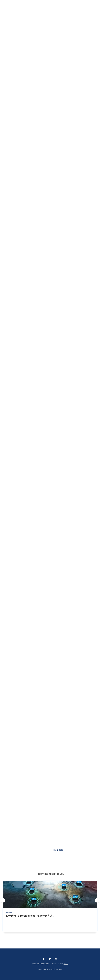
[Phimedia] (43, 851)
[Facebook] (44, 959)
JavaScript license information (50, 969)
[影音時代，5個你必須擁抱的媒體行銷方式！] (50, 923)
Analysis (9, 912)
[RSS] (56, 959)
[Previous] (2, 900)
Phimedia (58, 850)
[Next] (98, 900)
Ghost (66, 964)
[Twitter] (50, 959)
